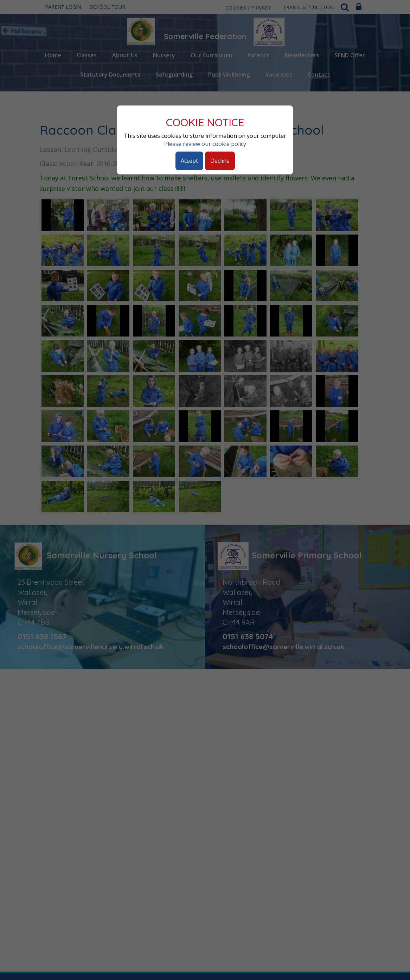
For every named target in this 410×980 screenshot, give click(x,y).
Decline (220, 161)
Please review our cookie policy (205, 144)
